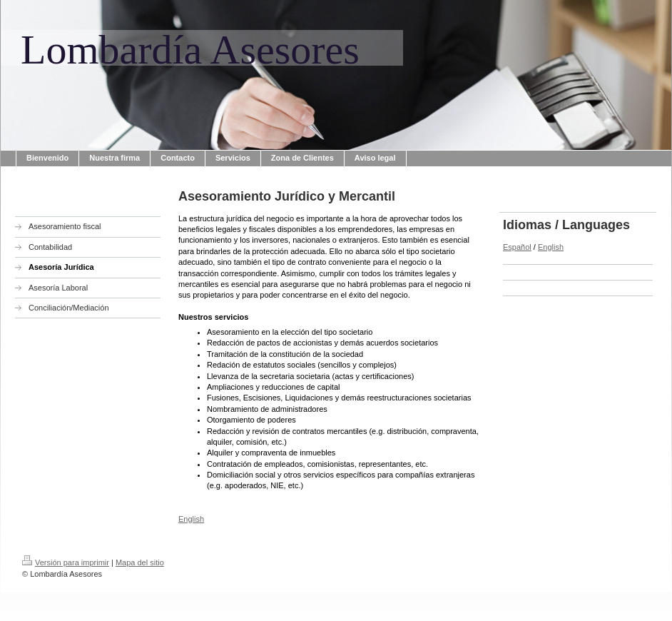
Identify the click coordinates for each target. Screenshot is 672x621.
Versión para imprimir (66, 562)
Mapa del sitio (140, 562)
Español (517, 247)
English (191, 519)
